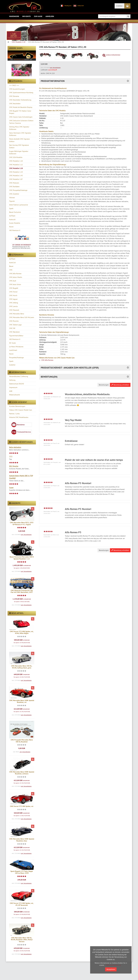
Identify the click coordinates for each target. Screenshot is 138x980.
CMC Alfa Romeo (47, 360)
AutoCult (12, 262)
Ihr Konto (26, 16)
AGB (11, 391)
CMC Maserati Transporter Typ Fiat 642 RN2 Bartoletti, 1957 (22, 591)
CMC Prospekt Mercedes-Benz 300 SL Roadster (22, 741)
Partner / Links (14, 414)
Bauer (11, 266)
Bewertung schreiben (120, 385)
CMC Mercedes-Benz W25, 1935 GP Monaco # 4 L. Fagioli (22, 524)
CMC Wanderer (14, 332)
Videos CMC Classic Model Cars (21, 410)
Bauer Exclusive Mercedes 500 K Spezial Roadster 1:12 (22, 558)
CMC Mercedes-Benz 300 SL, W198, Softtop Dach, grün (22, 667)
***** (11, 457)
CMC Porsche (14, 321)
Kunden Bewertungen (17, 406)
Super (11, 488)
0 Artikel (119, 6)
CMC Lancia (13, 306)
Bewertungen (104, 385)
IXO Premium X (15, 339)
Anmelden (50, 16)
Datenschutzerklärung (114, 965)
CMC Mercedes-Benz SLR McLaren (22, 317)
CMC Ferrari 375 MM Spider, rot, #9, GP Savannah (22, 904)
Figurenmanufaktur (16, 336)
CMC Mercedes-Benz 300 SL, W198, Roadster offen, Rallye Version (22, 940)
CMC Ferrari (13, 292)
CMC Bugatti (14, 288)
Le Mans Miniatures (16, 347)
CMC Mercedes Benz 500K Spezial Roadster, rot (22, 701)
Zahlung (12, 380)
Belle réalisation (15, 447)
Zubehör (12, 365)
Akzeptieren (111, 969)
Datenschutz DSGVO (17, 384)
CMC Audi (13, 281)
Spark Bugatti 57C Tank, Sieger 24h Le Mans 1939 (22, 872)
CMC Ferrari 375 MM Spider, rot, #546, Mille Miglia (22, 632)
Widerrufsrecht (15, 395)
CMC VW (12, 328)
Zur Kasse (38, 16)
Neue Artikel (16, 613)
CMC (11, 270)
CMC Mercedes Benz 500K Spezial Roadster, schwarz (22, 773)
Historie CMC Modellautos (19, 417)
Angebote (15, 503)
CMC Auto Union (15, 284)
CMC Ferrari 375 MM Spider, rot (22, 806)
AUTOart (12, 259)
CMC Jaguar (13, 299)
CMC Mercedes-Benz (17, 314)
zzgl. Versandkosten (26, 535)
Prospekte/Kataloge (16, 357)
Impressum (13, 387)
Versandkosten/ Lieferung (19, 376)
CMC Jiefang (14, 303)
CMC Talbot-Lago (15, 325)
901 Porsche (14, 466)
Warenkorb (14, 16)
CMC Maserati (14, 310)
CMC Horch (13, 295)
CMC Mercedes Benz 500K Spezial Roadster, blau (22, 840)
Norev (11, 354)
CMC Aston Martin (16, 277)
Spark (11, 361)
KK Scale (12, 343)
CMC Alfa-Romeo (15, 273)
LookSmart (13, 350)
